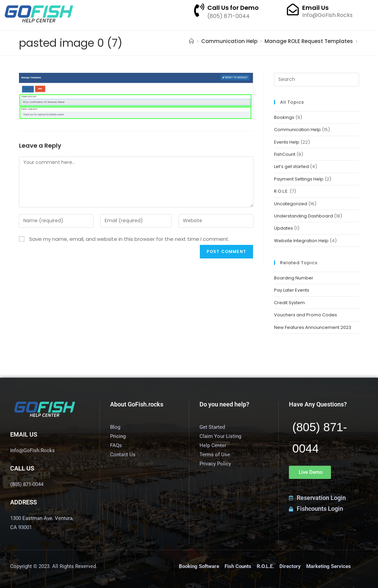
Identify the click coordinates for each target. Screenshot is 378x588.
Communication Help (297, 130)
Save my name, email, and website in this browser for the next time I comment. (129, 239)
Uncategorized (291, 204)
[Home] (192, 41)
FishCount (285, 154)
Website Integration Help (301, 241)
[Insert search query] (317, 80)
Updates (283, 228)
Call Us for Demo (233, 8)
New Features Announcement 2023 (313, 327)
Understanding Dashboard (303, 216)
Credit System (289, 303)
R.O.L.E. (281, 191)
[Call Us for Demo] (199, 10)
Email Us (315, 8)
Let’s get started (291, 166)
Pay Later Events (292, 290)
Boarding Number (294, 278)
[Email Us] (293, 9)
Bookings (284, 117)
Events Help (287, 142)
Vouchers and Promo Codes (306, 315)
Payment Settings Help (299, 179)
